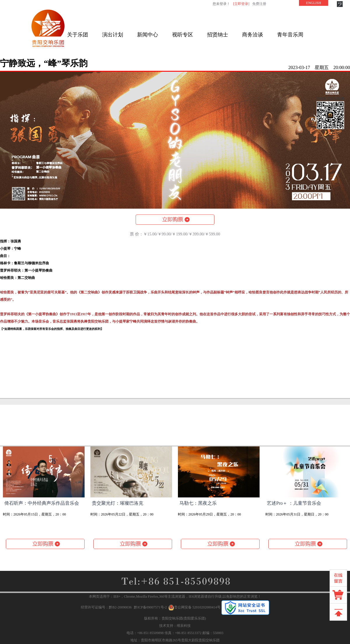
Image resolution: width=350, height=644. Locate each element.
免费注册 (259, 4)
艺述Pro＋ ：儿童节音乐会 (294, 503)
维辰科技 (184, 626)
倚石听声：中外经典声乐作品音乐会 (42, 503)
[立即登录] (241, 4)
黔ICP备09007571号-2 (150, 607)
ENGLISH (313, 3)
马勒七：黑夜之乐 (198, 503)
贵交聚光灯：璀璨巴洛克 (118, 503)
